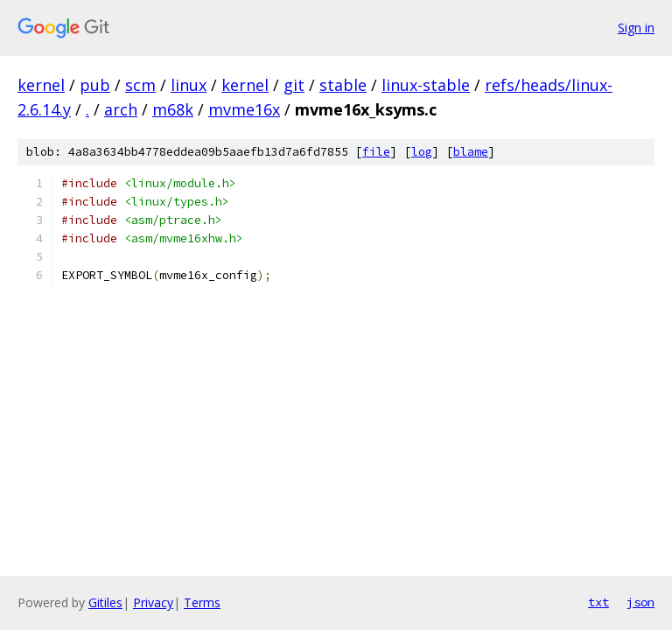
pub (95, 85)
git (294, 85)
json (640, 602)
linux (189, 85)
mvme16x (244, 109)
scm (140, 85)
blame (471, 152)
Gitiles (105, 602)
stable (343, 85)
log (422, 152)
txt (598, 602)
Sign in (636, 28)
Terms (202, 602)
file (376, 152)
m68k (173, 109)
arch (121, 109)
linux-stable (426, 85)
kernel (41, 85)
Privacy (153, 602)
